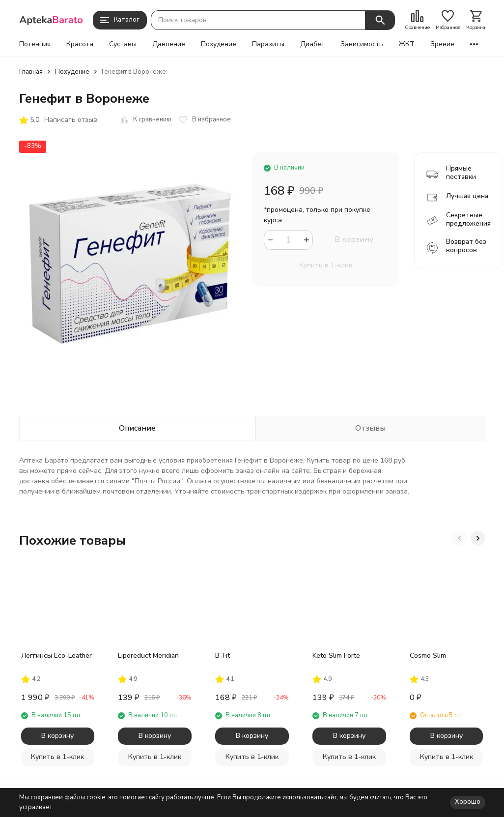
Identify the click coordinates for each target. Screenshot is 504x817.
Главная (31, 72)
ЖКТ (407, 44)
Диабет (312, 44)
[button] (459, 538)
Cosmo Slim (428, 656)
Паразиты (268, 44)
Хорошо (468, 802)
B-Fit (223, 656)
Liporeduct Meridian (148, 656)
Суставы (123, 44)
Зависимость (362, 44)
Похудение (219, 44)
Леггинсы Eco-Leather (56, 656)
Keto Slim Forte (336, 656)
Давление (169, 44)
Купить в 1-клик (326, 265)
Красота (80, 44)
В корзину (354, 239)
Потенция (35, 44)
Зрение (442, 44)
